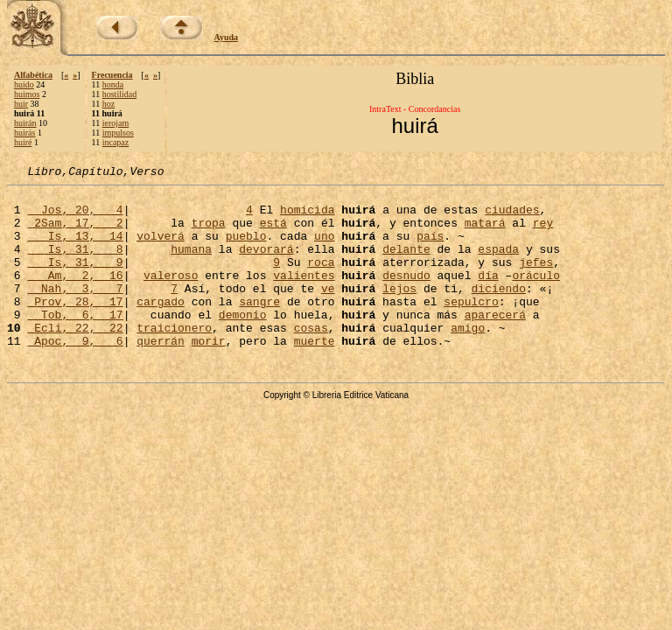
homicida (307, 217)
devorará (266, 264)
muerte (315, 374)
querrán (161, 374)
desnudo (406, 296)
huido (24, 84)
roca (321, 280)
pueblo (246, 248)
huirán (25, 123)
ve (328, 311)
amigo (468, 359)
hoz (108, 104)
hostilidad (119, 94)
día (488, 296)
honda (113, 84)
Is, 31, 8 (75, 264)
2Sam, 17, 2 (75, 233)
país (430, 248)
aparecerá (495, 343)
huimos (27, 94)
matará (485, 233)
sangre (259, 327)
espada (498, 264)
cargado (161, 327)
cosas (311, 359)
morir (209, 374)
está (273, 233)
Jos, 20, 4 (75, 217)
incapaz (116, 142)
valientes (304, 296)
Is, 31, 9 (75, 280)
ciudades (512, 217)
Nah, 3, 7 (75, 311)
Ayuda (227, 37)
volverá (161, 248)
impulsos (118, 133)
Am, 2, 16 (75, 296)
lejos (399, 311)
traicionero (174, 359)
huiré (23, 142)
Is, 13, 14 (75, 248)
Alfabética (33, 75)
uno (324, 248)
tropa (209, 233)
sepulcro (471, 327)
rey (543, 233)
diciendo (499, 311)
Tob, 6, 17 (75, 343)
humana (191, 264)
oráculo (536, 296)
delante (406, 264)
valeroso (171, 296)
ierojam (116, 123)
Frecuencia (112, 75)
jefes (536, 280)
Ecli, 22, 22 (75, 359)
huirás (24, 133)
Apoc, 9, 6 (75, 374)
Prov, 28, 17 (75, 327)
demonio (243, 343)
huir (21, 104)
